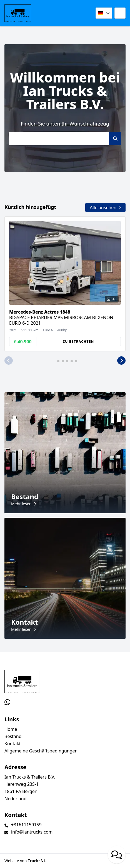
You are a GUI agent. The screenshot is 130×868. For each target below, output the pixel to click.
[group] (65, 284)
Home (11, 729)
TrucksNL (37, 861)
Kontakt (13, 744)
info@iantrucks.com (32, 832)
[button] (9, 361)
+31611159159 (26, 825)
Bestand (13, 736)
